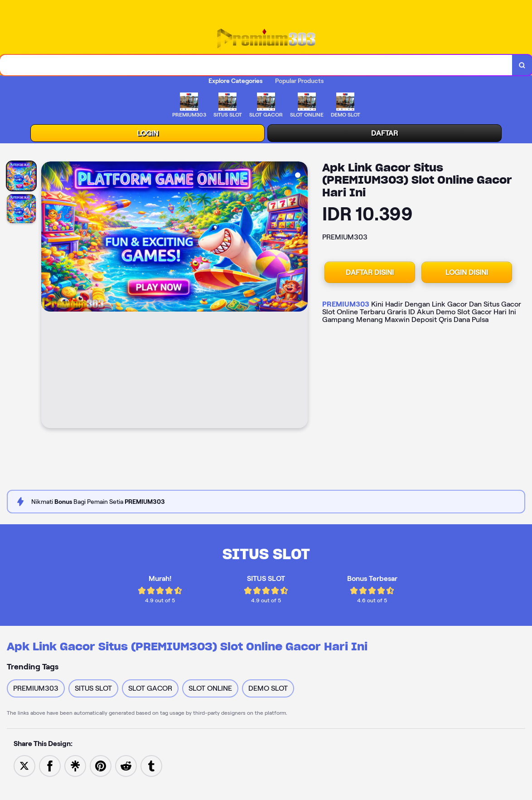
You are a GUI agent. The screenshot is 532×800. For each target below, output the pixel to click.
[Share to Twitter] (24, 765)
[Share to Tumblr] (151, 765)
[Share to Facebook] (50, 765)
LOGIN (148, 133)
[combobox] (256, 65)
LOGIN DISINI (467, 272)
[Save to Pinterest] (101, 765)
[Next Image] (300, 296)
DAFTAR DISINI (370, 272)
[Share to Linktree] (75, 765)
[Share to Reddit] (126, 765)
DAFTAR (384, 133)
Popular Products (299, 81)
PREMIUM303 (346, 304)
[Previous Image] (48, 296)
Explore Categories (235, 81)
